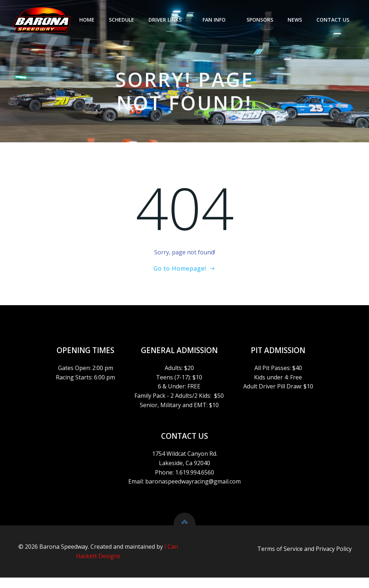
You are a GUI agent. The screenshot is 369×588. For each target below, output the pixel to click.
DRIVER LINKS (169, 20)
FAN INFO (218, 20)
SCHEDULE (123, 20)
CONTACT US (334, 20)
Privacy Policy (334, 560)
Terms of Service (280, 560)
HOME (88, 20)
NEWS (296, 20)
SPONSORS (261, 20)
